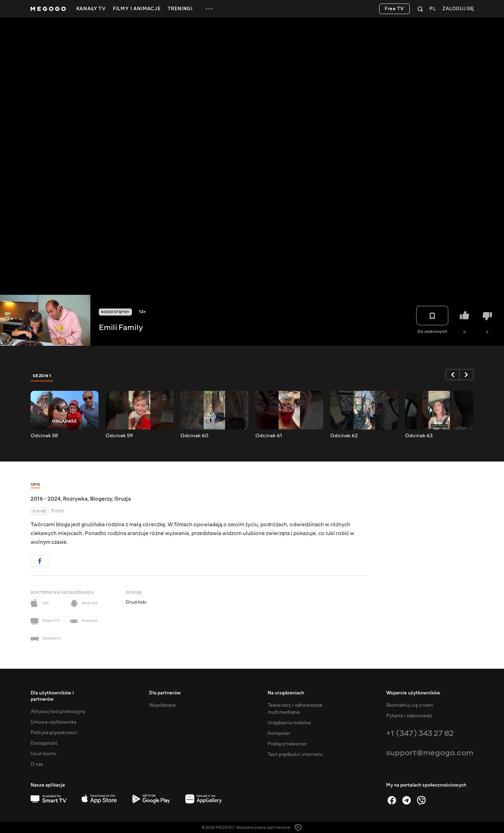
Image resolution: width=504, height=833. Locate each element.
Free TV (394, 9)
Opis (36, 485)
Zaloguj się (458, 9)
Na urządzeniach (286, 693)
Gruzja (123, 499)
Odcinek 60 (194, 436)
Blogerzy (101, 499)
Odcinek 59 (119, 436)
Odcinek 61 (269, 436)
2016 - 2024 (46, 499)
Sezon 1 (42, 376)
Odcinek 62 (344, 436)
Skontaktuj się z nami (410, 705)
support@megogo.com (430, 753)
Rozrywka (75, 499)
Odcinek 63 (419, 436)
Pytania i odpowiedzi (409, 716)
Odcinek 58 (44, 436)
